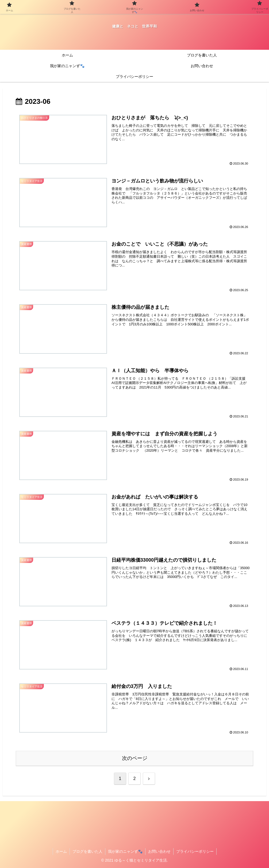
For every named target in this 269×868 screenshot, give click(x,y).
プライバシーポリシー (195, 851)
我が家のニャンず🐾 (125, 851)
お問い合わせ (159, 851)
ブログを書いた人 (87, 851)
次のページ (135, 758)
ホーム (61, 851)
